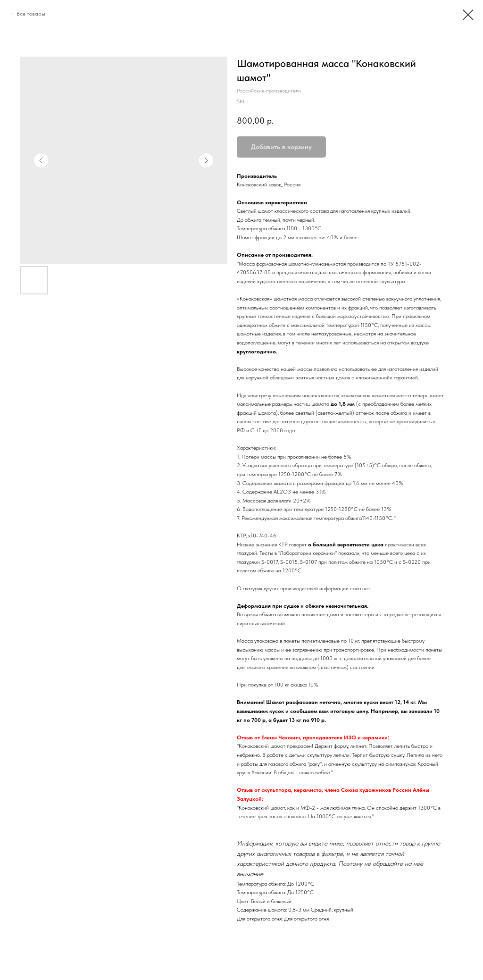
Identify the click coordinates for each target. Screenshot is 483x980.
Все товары (31, 14)
